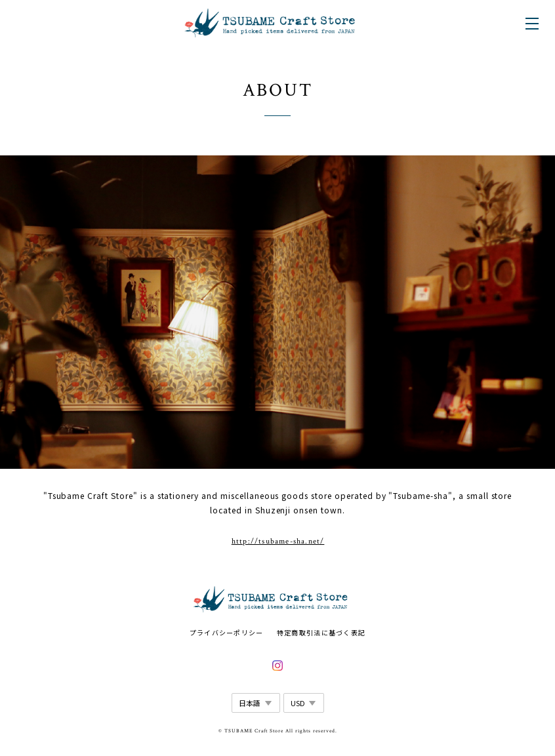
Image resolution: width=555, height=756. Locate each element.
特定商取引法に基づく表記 (321, 632)
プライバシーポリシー (227, 632)
